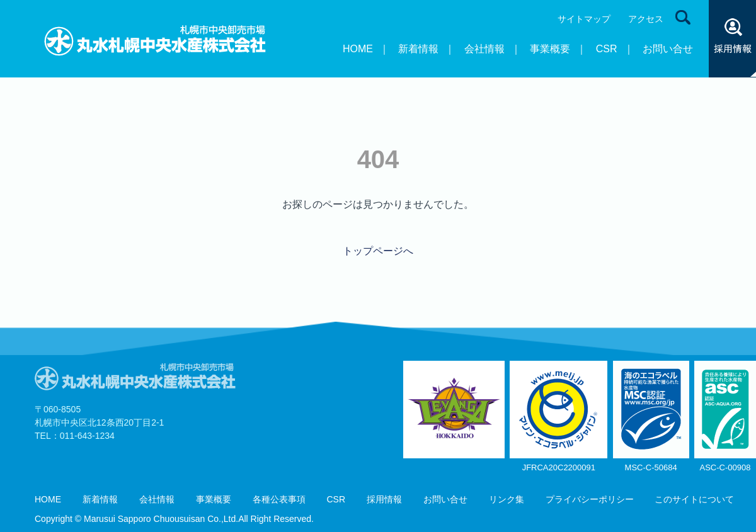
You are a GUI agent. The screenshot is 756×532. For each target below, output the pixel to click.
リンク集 (507, 499)
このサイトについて (694, 499)
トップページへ (378, 251)
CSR (607, 49)
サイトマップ (584, 19)
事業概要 (550, 49)
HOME (358, 49)
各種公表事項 (279, 499)
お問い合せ (668, 49)
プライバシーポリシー (590, 499)
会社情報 (484, 49)
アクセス (646, 19)
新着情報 (418, 49)
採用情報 (384, 499)
